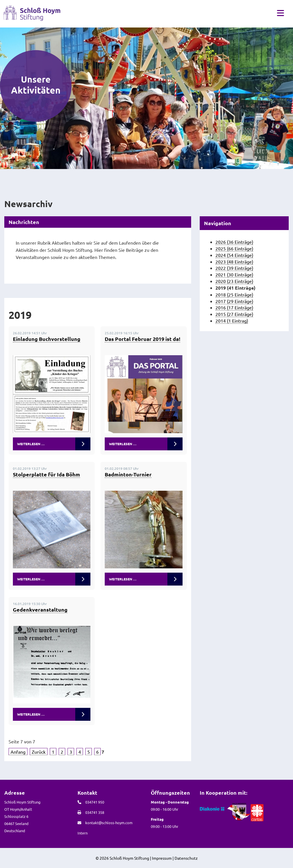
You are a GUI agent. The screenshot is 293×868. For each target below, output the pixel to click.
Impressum (162, 858)
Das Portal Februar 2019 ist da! (142, 339)
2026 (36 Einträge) (234, 242)
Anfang (18, 752)
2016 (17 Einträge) (234, 307)
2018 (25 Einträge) (234, 294)
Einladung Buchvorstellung (47, 339)
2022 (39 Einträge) (234, 268)
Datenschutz (186, 858)
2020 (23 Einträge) (234, 281)
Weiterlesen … (31, 444)
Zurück (39, 752)
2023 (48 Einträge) (234, 262)
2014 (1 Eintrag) (232, 321)
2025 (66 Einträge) (234, 248)
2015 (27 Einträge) (234, 314)
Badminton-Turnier (128, 474)
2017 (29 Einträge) (234, 301)
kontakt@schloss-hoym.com (109, 823)
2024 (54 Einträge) (234, 255)
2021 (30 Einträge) (234, 274)
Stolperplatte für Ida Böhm (46, 474)
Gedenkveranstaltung (40, 609)
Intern (83, 833)
